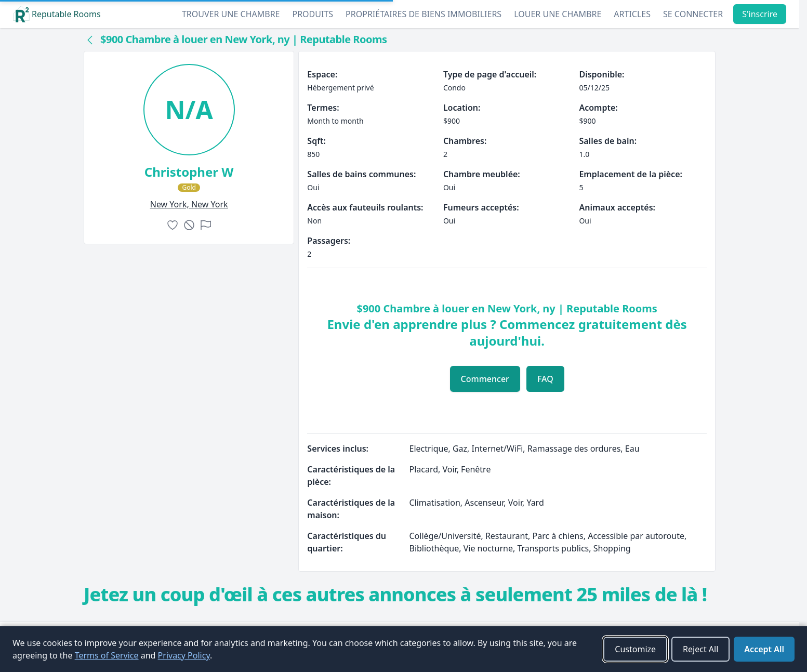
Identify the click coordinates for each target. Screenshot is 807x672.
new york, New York (189, 204)
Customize (635, 649)
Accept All (764, 649)
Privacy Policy (184, 655)
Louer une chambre (558, 14)
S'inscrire (760, 14)
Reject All (700, 649)
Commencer (485, 379)
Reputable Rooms (57, 14)
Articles (632, 14)
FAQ (545, 379)
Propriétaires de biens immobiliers (424, 14)
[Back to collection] (90, 39)
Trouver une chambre (231, 14)
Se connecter (693, 14)
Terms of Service (107, 655)
